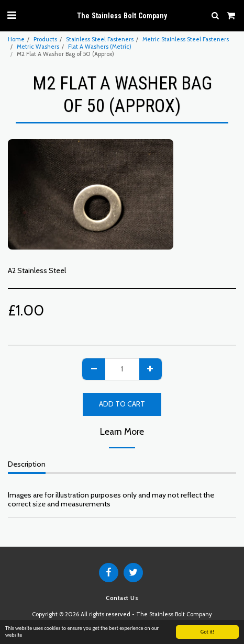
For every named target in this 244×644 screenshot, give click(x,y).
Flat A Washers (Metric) (100, 47)
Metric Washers (38, 47)
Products (45, 39)
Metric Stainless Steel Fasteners (186, 39)
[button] (12, 15)
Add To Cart (122, 404)
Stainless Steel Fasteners (100, 39)
